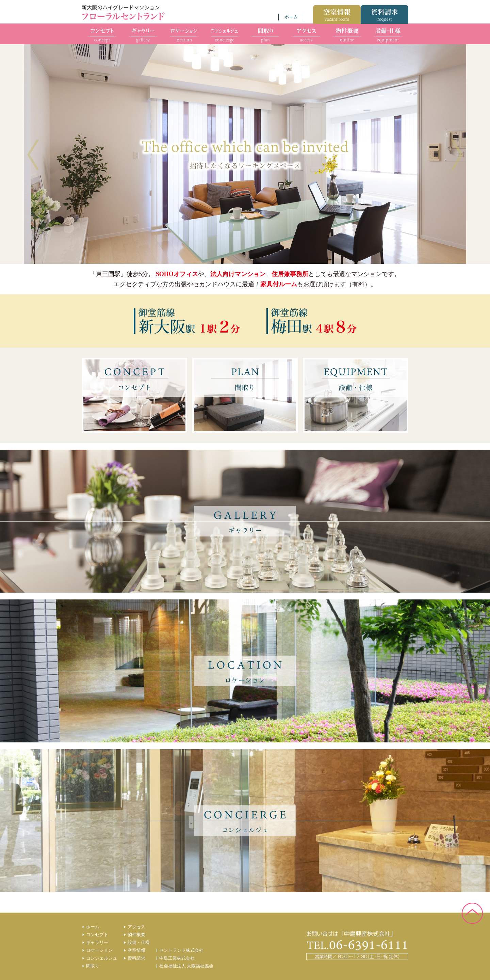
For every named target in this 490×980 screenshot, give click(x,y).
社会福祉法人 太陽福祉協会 (186, 966)
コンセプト (97, 935)
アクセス (136, 927)
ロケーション (99, 950)
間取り (93, 966)
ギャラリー (97, 942)
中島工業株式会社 (177, 958)
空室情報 (136, 950)
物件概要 (136, 935)
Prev (33, 155)
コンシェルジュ (102, 958)
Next (457, 155)
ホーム (93, 927)
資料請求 (136, 958)
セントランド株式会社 (181, 950)
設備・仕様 (139, 942)
